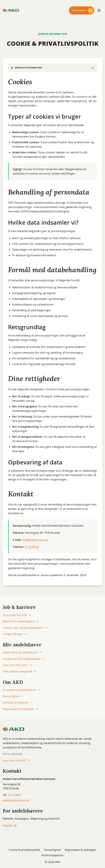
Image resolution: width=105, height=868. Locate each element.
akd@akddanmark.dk (35, 540)
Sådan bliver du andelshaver (22, 652)
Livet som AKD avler (17, 665)
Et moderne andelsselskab (21, 690)
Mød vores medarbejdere (21, 621)
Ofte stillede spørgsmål (19, 671)
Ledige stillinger (15, 634)
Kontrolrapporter (53, 855)
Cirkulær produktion (18, 703)
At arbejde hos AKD (17, 615)
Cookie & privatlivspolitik (24, 850)
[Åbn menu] (99, 10)
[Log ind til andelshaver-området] (82, 10)
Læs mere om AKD (16, 760)
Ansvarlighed (13, 696)
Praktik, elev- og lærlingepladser (25, 628)
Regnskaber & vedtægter (21, 709)
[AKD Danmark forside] (11, 10)
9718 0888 (14, 795)
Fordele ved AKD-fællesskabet (24, 659)
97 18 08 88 (32, 547)
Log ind (10, 825)
